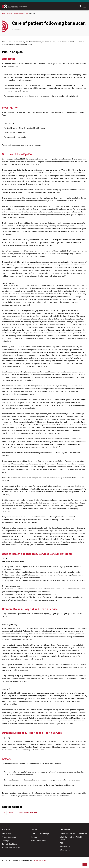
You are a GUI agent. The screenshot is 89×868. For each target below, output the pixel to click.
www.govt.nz (65, 846)
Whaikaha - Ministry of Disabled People (72, 838)
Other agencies (66, 850)
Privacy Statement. (40, 860)
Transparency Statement (11, 847)
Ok (85, 864)
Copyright (6, 841)
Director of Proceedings (40, 834)
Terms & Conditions (9, 844)
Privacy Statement (9, 837)
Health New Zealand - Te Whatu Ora (73, 834)
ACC (61, 843)
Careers (34, 837)
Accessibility (7, 834)
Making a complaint (38, 841)
